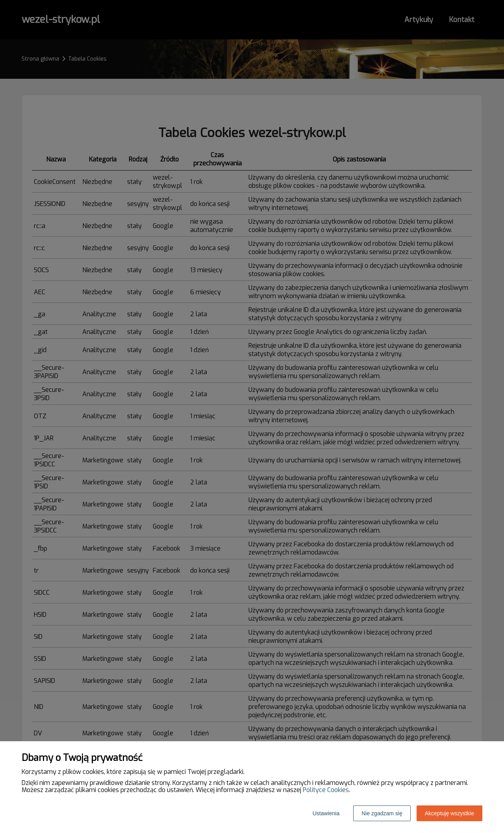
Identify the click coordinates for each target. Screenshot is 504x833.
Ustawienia (326, 813)
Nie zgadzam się (382, 813)
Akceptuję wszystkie (449, 813)
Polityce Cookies (326, 790)
